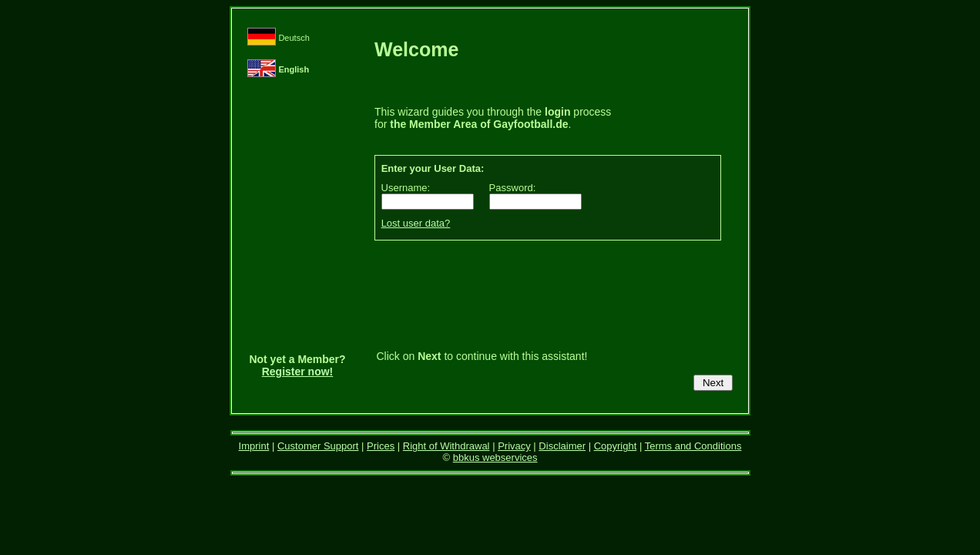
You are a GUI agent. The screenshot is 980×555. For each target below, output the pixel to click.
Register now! (298, 372)
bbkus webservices (495, 457)
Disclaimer (562, 446)
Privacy (514, 446)
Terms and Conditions (693, 446)
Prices (381, 446)
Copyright (616, 446)
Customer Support (318, 446)
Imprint (254, 446)
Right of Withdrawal (446, 446)
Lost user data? (416, 223)
